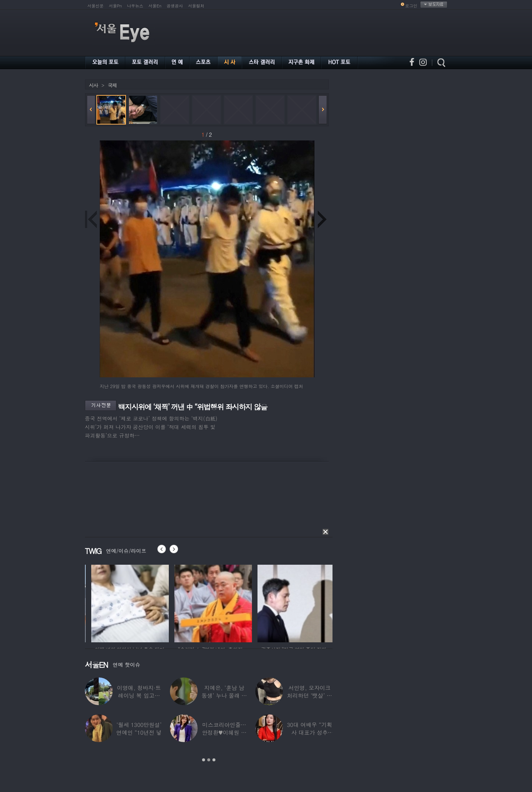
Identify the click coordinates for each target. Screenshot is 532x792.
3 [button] (214, 760)
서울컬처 (196, 6)
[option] (164, 602)
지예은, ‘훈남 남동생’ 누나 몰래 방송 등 (224, 695)
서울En (155, 6)
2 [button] (209, 760)
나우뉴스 (135, 6)
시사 (93, 85)
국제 (112, 85)
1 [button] (204, 760)
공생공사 (175, 6)
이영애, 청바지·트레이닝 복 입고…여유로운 (139, 695)
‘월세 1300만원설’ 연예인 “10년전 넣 (139, 728)
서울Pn (115, 6)
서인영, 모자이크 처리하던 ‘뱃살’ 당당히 (310, 695)
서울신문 (96, 6)
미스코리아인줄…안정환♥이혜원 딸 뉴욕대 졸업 (224, 732)
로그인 (411, 6)
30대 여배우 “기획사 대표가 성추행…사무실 (309, 732)
